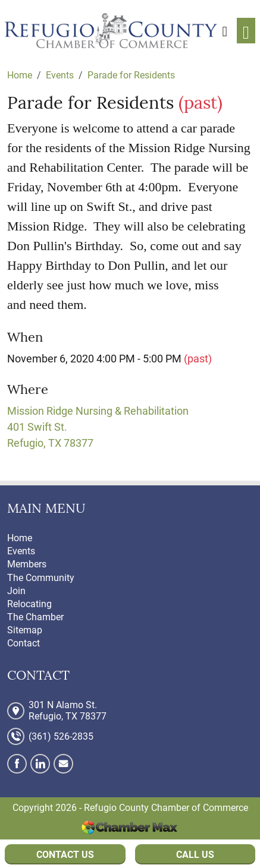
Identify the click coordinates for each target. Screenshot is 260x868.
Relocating (29, 604)
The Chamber (35, 617)
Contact (24, 643)
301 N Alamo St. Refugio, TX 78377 (68, 711)
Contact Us (65, 855)
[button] (225, 31)
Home (20, 538)
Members (27, 564)
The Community (41, 578)
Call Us (195, 855)
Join (16, 591)
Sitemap (25, 630)
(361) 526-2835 (61, 736)
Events (21, 551)
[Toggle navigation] (246, 31)
